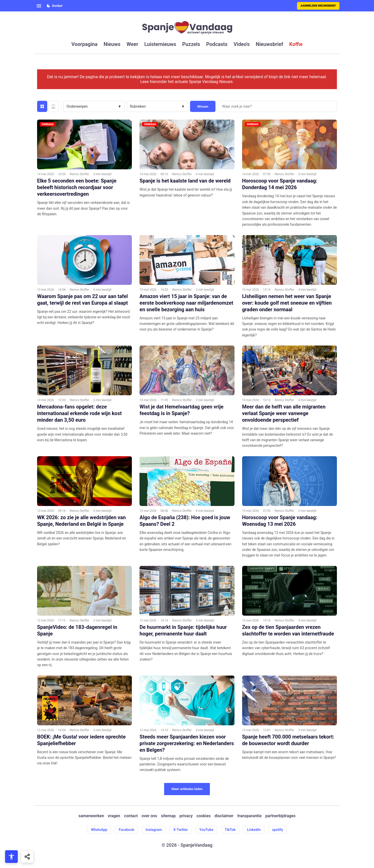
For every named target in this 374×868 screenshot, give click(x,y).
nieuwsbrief (270, 44)
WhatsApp (99, 830)
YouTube (206, 830)
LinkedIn (254, 830)
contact (131, 816)
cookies (204, 816)
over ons (149, 816)
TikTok (230, 830)
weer (132, 44)
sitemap (168, 816)
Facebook (126, 830)
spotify (278, 830)
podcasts (217, 44)
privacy (186, 816)
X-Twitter (181, 830)
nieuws (112, 44)
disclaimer (224, 816)
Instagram (154, 830)
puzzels (191, 44)
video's (241, 44)
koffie (296, 44)
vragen (114, 816)
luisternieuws (160, 44)
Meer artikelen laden (187, 789)
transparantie (249, 816)
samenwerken (91, 816)
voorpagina (84, 44)
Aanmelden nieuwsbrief (318, 6)
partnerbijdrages (280, 816)
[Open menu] (39, 6)
